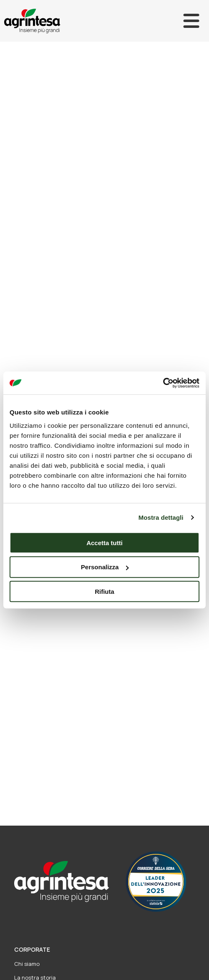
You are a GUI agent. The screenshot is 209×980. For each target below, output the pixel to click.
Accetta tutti (105, 542)
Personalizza (105, 567)
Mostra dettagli (161, 517)
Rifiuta (105, 592)
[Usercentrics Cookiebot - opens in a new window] (163, 383)
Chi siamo (27, 964)
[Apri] (191, 21)
